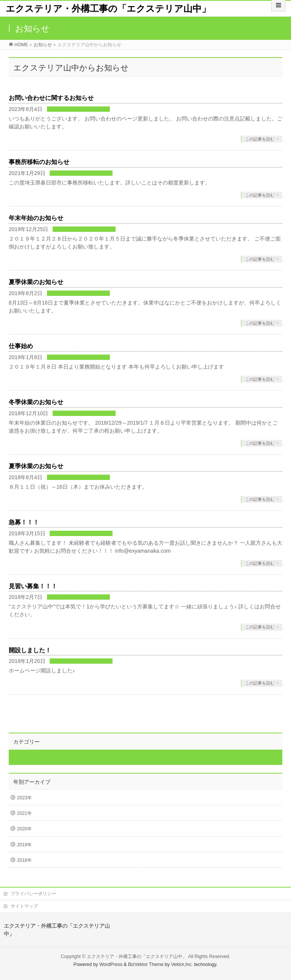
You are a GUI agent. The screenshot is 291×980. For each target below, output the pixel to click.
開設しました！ (30, 650)
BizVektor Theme (146, 964)
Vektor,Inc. (182, 964)
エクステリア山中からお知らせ (78, 109)
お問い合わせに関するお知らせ (51, 98)
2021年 (24, 813)
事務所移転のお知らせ (39, 162)
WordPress (111, 964)
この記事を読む (260, 139)
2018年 (24, 860)
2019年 (24, 845)
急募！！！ (24, 522)
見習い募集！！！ (33, 586)
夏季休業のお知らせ (36, 282)
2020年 (24, 829)
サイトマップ (24, 906)
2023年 (24, 798)
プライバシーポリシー (33, 894)
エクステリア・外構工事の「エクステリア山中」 (108, 9)
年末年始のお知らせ (36, 218)
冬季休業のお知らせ (36, 402)
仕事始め (21, 346)
